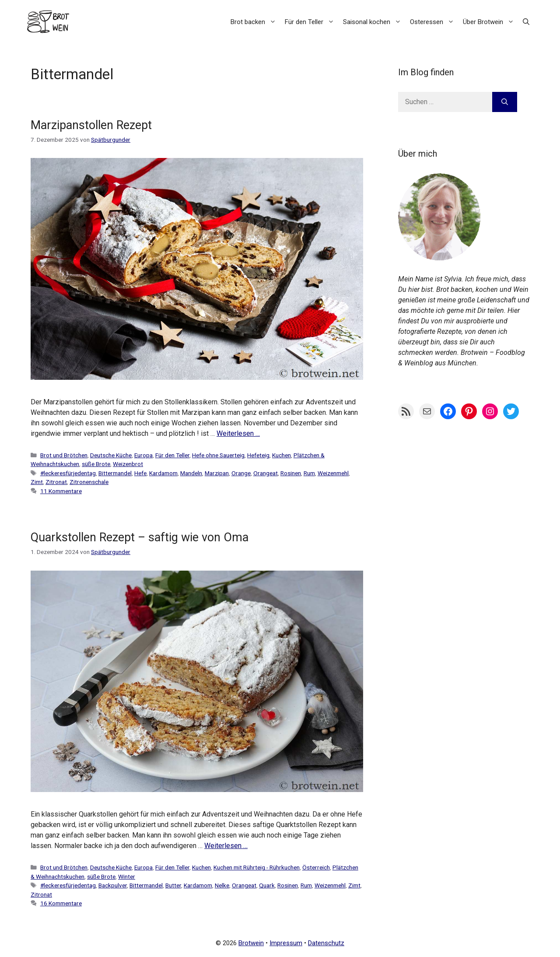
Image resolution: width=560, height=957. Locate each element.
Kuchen (282, 455)
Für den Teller (312, 22)
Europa (143, 455)
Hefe (140, 473)
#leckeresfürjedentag (68, 473)
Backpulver (113, 885)
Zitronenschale (89, 482)
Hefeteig (258, 455)
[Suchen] (505, 102)
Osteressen (434, 22)
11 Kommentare (61, 491)
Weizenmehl (333, 473)
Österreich (316, 867)
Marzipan (217, 473)
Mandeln (191, 473)
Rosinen (291, 473)
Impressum (286, 943)
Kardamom (163, 473)
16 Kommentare (61, 903)
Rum (309, 473)
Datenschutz (326, 943)
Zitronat (56, 482)
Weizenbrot (128, 464)
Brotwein (251, 943)
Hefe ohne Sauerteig (218, 455)
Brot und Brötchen (64, 455)
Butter (173, 885)
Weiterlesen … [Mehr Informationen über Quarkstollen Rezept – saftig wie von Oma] (226, 846)
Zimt (37, 482)
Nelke (222, 885)
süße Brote (96, 464)
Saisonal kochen (374, 22)
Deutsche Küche (111, 455)
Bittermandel (115, 473)
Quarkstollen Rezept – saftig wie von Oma (140, 537)
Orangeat (266, 473)
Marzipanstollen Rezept (91, 125)
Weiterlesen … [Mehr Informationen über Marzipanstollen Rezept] (238, 433)
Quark (267, 885)
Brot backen (255, 22)
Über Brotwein (491, 22)
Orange (241, 473)
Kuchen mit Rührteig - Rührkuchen (257, 867)
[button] (526, 22)
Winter (127, 876)
